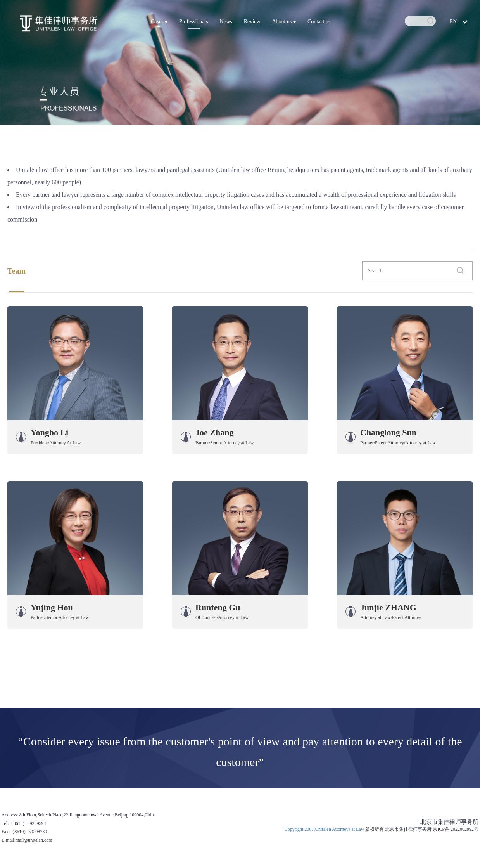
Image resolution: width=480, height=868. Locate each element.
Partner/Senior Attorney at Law (224, 443)
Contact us (319, 22)
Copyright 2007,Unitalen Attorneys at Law (325, 829)
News (226, 22)
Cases (159, 22)
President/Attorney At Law (56, 443)
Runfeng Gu (218, 607)
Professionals (194, 22)
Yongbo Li (49, 432)
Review (252, 22)
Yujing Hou (52, 607)
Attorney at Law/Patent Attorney (391, 617)
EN (453, 22)
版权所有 (375, 829)
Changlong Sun (388, 432)
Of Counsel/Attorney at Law (222, 617)
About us (284, 22)
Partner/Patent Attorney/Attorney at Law (398, 443)
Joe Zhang (214, 432)
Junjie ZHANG (388, 607)
